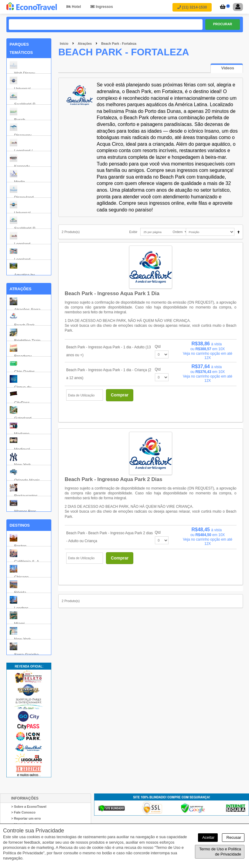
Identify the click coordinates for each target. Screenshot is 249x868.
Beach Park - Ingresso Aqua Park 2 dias (114, 479)
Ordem (178, 232)
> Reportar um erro (26, 818)
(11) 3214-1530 (192, 7)
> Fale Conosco (23, 813)
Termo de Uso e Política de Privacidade (220, 852)
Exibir (133, 232)
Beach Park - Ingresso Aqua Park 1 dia (112, 293)
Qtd (158, 347)
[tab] (227, 68)
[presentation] (227, 68)
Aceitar (208, 837)
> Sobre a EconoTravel (29, 807)
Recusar (233, 837)
